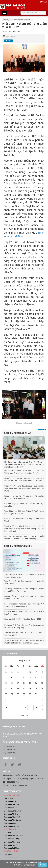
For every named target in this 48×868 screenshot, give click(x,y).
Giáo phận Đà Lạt (10, 808)
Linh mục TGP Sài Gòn (14, 727)
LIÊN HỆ (7, 771)
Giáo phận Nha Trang (12, 842)
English (44, 2)
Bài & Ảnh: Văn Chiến (12, 32)
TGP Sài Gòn (9, 798)
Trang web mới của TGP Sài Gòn (19, 742)
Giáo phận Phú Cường (12, 820)
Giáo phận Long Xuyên (13, 811)
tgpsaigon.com (10, 749)
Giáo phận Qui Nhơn (12, 848)
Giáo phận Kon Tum (11, 845)
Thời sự (6, 20)
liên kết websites (12, 791)
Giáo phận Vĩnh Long (12, 823)
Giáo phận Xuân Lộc (12, 826)
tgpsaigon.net (10, 746)
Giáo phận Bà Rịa (10, 802)
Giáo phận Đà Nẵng (11, 839)
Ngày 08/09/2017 (12, 36)
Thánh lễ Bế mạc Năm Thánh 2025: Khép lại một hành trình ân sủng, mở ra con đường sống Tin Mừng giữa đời (24, 529)
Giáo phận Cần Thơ (11, 805)
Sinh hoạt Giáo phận (22, 20)
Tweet (8, 41)
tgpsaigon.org (10, 753)
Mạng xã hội (10, 758)
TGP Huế (7, 833)
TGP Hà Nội (8, 854)
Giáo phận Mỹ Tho (11, 814)
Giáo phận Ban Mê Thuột (13, 836)
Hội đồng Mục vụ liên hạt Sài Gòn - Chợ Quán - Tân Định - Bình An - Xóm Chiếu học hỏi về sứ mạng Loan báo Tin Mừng (24, 464)
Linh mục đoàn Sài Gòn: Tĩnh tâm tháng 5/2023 (23, 619)
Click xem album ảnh (24, 423)
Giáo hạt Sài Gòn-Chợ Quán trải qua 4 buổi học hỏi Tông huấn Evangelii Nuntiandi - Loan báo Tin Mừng (24, 488)
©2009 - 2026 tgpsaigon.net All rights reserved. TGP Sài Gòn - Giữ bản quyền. (24, 864)
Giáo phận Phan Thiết (12, 817)
